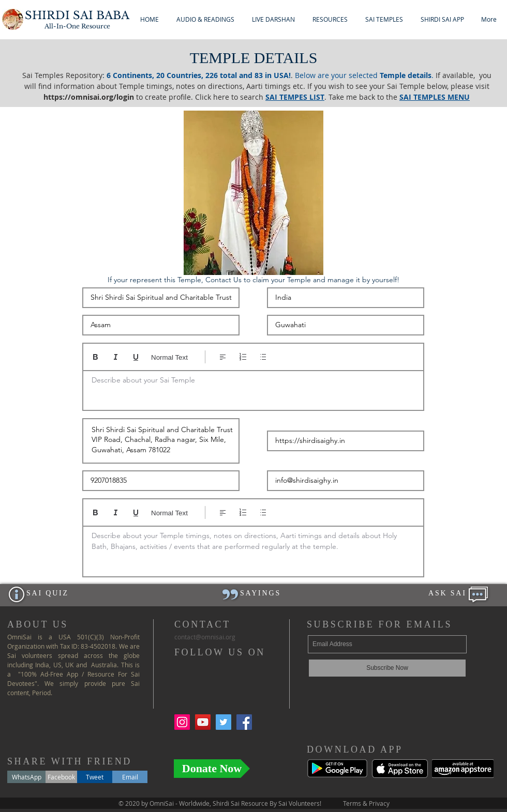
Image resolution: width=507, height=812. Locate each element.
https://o (59, 97)
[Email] (130, 777)
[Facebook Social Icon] (244, 722)
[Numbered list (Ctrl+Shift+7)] (243, 357)
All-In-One (77, 26)
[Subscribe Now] (387, 668)
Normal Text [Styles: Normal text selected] (169, 357)
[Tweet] (95, 777)
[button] (205, 19)
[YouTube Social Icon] (203, 722)
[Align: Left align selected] (223, 357)
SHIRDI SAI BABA (77, 16)
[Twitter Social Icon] (223, 722)
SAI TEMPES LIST (295, 97)
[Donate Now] (212, 769)
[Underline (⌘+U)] (136, 357)
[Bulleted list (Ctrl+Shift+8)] (263, 357)
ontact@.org (205, 637)
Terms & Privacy (366, 803)
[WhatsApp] (26, 777)
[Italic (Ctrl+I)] (116, 357)
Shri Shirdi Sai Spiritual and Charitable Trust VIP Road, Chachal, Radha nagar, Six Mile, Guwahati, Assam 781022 (161, 441)
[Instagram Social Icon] (182, 722)
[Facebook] (61, 777)
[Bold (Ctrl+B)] (95, 357)
